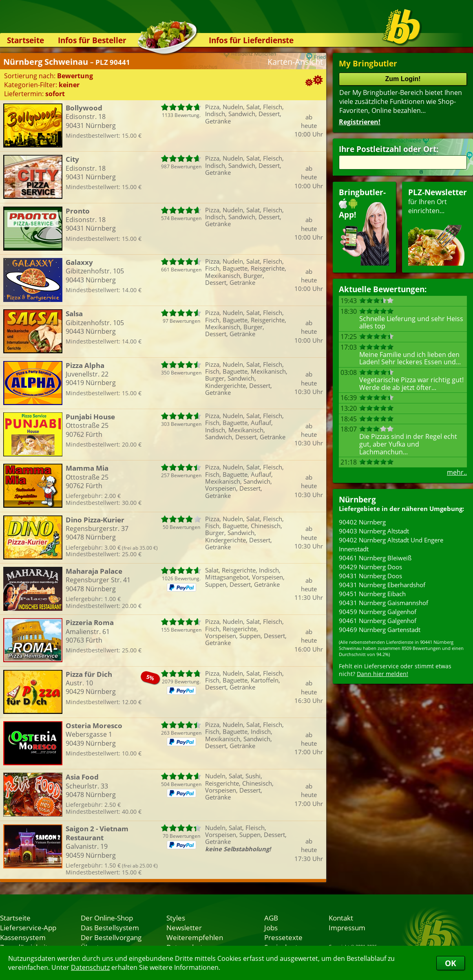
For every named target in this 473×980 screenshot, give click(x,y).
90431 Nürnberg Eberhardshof (382, 585)
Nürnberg (357, 499)
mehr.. (457, 472)
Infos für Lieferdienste (251, 40)
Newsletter (184, 927)
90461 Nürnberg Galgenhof (378, 621)
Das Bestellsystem (110, 927)
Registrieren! (360, 122)
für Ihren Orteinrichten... (438, 226)
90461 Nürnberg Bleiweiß (375, 558)
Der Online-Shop (107, 918)
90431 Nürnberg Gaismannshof (383, 603)
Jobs (271, 927)
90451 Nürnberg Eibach (372, 594)
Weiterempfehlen (195, 937)
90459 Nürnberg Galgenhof (378, 612)
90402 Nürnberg (362, 522)
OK (451, 963)
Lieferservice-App (28, 927)
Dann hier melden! (382, 674)
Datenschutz (90, 967)
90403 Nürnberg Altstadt (374, 531)
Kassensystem (23, 937)
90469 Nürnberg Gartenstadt (380, 630)
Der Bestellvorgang (111, 937)
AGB (271, 918)
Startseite (25, 40)
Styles (176, 918)
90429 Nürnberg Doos (370, 567)
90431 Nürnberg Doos (370, 576)
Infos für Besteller (92, 40)
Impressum (347, 927)
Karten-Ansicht (295, 62)
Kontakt (341, 918)
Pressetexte (283, 937)
